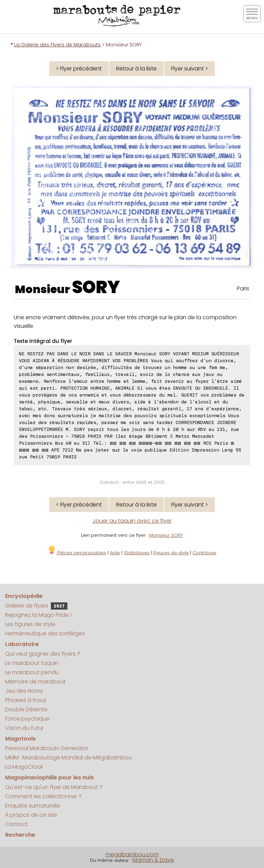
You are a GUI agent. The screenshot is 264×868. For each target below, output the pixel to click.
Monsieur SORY (166, 535)
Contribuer (205, 553)
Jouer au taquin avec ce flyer (132, 521)
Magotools (20, 739)
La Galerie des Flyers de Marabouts (57, 45)
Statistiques (137, 553)
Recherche (20, 835)
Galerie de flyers (36, 606)
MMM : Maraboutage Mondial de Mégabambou (69, 758)
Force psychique (27, 719)
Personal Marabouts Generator (47, 748)
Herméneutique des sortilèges (45, 633)
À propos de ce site (31, 815)
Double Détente (26, 709)
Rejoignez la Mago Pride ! (38, 615)
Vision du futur (24, 728)
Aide (115, 553)
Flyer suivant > (190, 69)
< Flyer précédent (79, 69)
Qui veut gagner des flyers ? (43, 654)
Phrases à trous (26, 700)
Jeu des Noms (24, 691)
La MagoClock (24, 767)
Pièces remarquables (77, 553)
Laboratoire (22, 644)
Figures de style (171, 553)
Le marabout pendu (32, 672)
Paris (243, 288)
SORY (96, 287)
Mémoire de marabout (35, 682)
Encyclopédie (24, 596)
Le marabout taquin (32, 663)
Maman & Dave (153, 860)
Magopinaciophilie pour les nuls (49, 777)
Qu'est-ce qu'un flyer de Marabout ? (54, 787)
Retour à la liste (136, 69)
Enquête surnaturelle (33, 806)
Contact (16, 824)
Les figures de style (30, 624)
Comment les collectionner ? (43, 796)
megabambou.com (132, 854)
